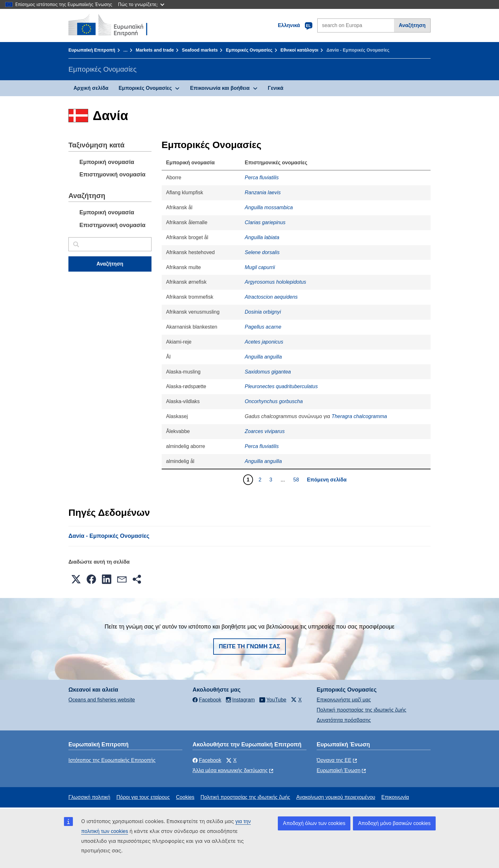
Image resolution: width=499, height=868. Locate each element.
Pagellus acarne (263, 327)
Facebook (207, 760)
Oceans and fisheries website (102, 700)
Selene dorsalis (262, 252)
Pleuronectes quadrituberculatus (281, 386)
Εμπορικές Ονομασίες (249, 50)
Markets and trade (155, 50)
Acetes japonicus (264, 342)
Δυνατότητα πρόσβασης (344, 720)
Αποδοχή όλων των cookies (314, 823)
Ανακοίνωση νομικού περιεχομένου (336, 797)
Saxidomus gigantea (268, 372)
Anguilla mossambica (269, 207)
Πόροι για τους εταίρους (143, 797)
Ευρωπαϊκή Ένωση (339, 770)
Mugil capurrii (260, 267)
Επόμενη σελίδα (327, 480)
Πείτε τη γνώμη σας (250, 646)
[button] (76, 579)
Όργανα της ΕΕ (334, 760)
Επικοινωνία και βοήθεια (220, 88)
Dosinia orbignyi (263, 312)
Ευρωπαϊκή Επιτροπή (92, 50)
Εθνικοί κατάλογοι (299, 50)
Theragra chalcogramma (359, 416)
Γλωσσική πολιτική (89, 797)
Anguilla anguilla (263, 357)
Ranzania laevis (263, 192)
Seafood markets (200, 50)
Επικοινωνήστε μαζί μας (344, 700)
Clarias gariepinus (265, 222)
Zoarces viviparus (265, 431)
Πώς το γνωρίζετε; (141, 4)
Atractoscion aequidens (271, 297)
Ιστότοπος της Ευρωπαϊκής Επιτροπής (112, 760)
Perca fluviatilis (262, 178)
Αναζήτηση (412, 25)
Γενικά (276, 88)
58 (297, 480)
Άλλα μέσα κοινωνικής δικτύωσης (230, 770)
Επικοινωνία (395, 797)
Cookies (185, 797)
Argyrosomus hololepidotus (275, 282)
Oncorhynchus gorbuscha (274, 401)
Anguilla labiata (262, 237)
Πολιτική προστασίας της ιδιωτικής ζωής (362, 710)
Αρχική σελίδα (91, 88)
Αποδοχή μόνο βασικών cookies (394, 823)
